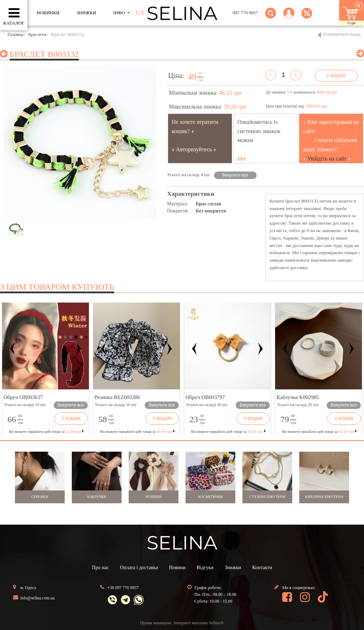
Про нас (101, 568)
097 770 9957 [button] (246, 13)
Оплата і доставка (139, 568)
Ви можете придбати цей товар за (137, 431)
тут (242, 159)
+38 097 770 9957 (123, 588)
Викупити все (235, 175)
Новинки (48, 13)
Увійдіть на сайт (327, 159)
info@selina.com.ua (37, 598)
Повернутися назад (342, 34)
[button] (289, 17)
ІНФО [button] (120, 13)
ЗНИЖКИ (86, 13)
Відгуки (205, 568)
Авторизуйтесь (194, 149)
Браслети (37, 34)
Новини (177, 568)
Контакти (262, 568)
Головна (15, 34)
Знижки (233, 568)
